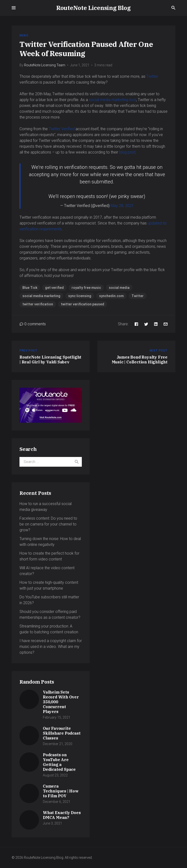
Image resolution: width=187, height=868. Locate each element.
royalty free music (86, 288)
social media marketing (41, 296)
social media (119, 288)
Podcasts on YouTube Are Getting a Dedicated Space (59, 762)
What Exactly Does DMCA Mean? (62, 815)
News (24, 35)
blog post (127, 152)
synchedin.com (111, 296)
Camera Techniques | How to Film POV (61, 791)
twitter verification (38, 304)
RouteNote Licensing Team (45, 65)
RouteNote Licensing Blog (93, 8)
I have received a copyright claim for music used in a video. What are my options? (51, 647)
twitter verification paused (83, 304)
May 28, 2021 (122, 206)
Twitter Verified (62, 129)
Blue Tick (30, 288)
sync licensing (80, 296)
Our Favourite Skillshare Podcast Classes (62, 733)
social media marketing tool (112, 100)
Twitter (152, 76)
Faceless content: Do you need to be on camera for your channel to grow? (48, 524)
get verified (54, 288)
